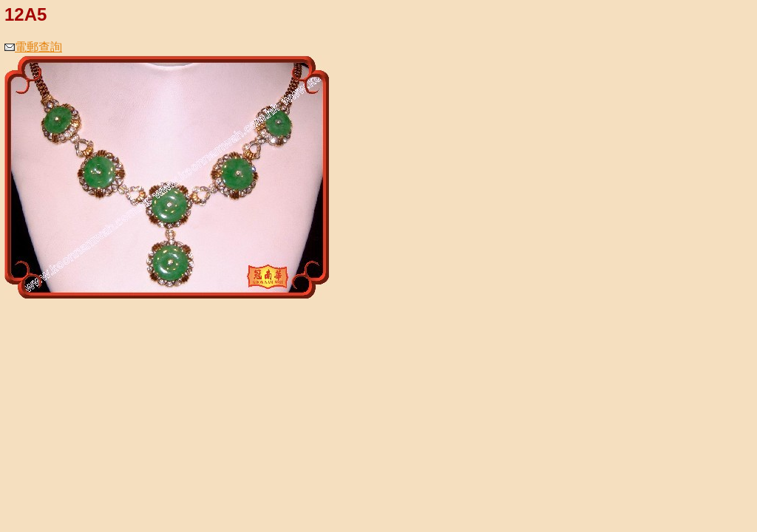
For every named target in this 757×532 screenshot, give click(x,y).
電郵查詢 (33, 47)
